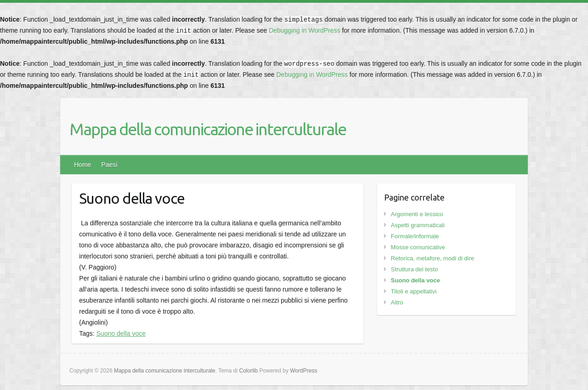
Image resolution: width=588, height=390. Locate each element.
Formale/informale (415, 236)
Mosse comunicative (418, 247)
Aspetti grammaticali (418, 225)
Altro (397, 302)
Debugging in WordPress (304, 30)
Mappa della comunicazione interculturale (208, 129)
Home (82, 165)
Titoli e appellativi (414, 291)
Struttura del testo (415, 269)
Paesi (109, 165)
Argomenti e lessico (417, 214)
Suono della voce (121, 333)
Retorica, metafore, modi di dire (433, 258)
